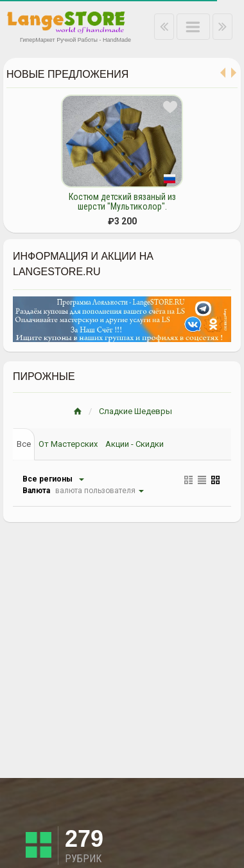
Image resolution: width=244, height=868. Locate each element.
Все (24, 444)
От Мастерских (68, 444)
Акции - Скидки (135, 444)
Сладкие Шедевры (135, 411)
